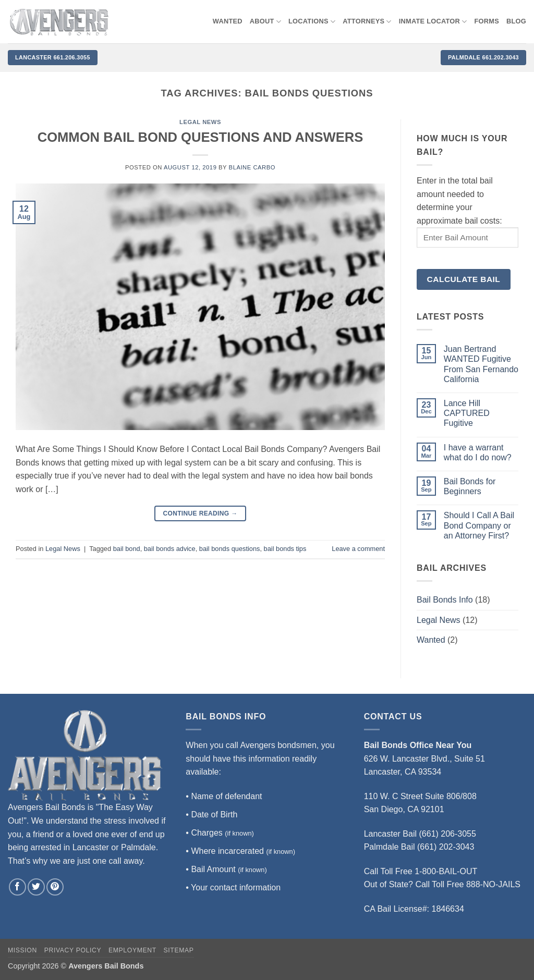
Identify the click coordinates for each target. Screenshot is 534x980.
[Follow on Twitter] (36, 887)
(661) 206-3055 (448, 834)
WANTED (228, 21)
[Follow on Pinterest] (55, 887)
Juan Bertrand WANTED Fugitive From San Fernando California (481, 364)
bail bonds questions (230, 549)
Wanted (431, 640)
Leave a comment (358, 549)
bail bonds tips (285, 549)
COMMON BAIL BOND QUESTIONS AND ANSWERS (201, 137)
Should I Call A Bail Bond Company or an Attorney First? (479, 525)
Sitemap (179, 950)
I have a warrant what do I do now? (478, 452)
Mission (22, 950)
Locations (312, 22)
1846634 (448, 909)
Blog (516, 21)
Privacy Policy (73, 950)
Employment (132, 950)
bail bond (127, 549)
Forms (487, 21)
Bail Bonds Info (445, 600)
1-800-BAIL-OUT (446, 871)
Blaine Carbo (252, 167)
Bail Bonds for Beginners (470, 486)
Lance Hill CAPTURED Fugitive (467, 413)
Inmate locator (433, 22)
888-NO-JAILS (493, 884)
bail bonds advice (170, 549)
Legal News (200, 122)
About (265, 22)
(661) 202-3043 (446, 847)
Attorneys (367, 22)
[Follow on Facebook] (17, 887)
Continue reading (200, 514)
